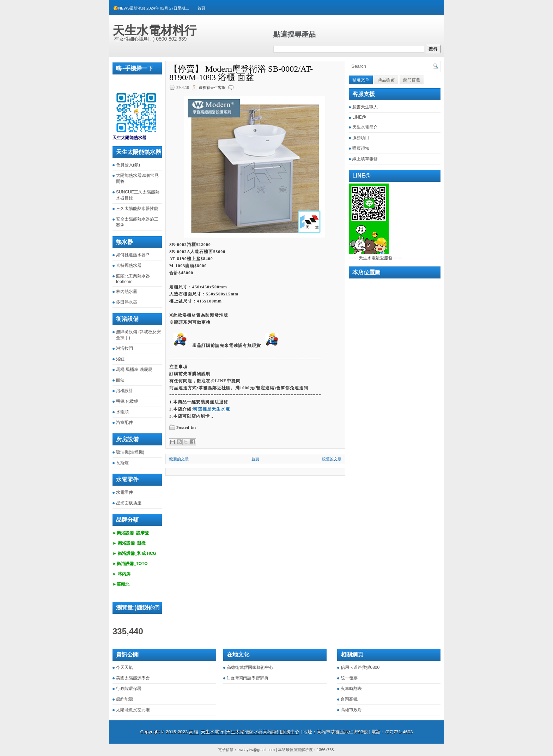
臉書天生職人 (365, 107)
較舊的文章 (332, 459)
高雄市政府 (351, 710)
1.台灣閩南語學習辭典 (248, 678)
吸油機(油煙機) (130, 452)
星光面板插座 (129, 503)
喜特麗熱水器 (129, 265)
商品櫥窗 (386, 80)
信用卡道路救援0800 (360, 667)
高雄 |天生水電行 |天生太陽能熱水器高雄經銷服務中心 (244, 732)
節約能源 (124, 699)
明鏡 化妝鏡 (127, 401)
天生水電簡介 (365, 127)
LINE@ (359, 117)
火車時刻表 (351, 689)
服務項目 (361, 138)
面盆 (120, 380)
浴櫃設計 (124, 391)
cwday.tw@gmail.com (256, 750)
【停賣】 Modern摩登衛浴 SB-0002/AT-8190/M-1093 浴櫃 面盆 (241, 73)
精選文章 (361, 80)
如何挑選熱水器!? (133, 255)
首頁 (201, 8)
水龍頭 (122, 412)
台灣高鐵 (349, 699)
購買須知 (361, 148)
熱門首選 (412, 80)
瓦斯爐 (122, 463)
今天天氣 (124, 667)
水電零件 (124, 492)
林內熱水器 (127, 292)
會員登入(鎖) (128, 165)
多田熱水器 (127, 302)
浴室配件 (124, 422)
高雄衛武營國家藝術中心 (250, 667)
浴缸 (120, 359)
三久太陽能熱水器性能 (137, 209)
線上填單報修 (365, 159)
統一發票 (349, 678)
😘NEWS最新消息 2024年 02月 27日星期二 (151, 8)
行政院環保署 (129, 689)
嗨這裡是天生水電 (212, 409)
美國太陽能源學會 (133, 678)
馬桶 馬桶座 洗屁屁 (134, 370)
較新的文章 (179, 459)
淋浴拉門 (124, 348)
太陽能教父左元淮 (133, 710)
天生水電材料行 (154, 30)
